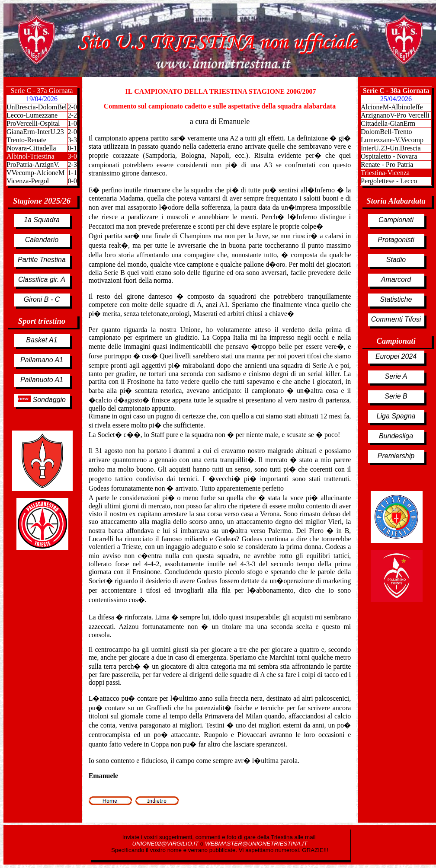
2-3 (72, 164)
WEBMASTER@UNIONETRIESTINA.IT (256, 844)
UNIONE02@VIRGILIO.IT (166, 844)
